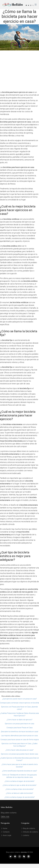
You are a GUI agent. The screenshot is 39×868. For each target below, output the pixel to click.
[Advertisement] (19, 71)
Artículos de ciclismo (30, 832)
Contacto (5, 832)
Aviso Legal (6, 835)
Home (4, 828)
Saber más (5, 816)
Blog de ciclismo (28, 828)
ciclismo (25, 835)
